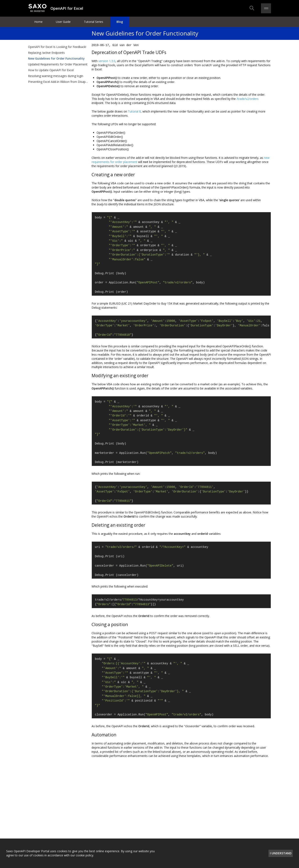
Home (38, 22)
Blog (120, 22)
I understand (281, 853)
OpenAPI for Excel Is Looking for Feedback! (57, 47)
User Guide (63, 22)
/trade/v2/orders (248, 99)
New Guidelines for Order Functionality (56, 58)
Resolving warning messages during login (56, 76)
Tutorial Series (94, 22)
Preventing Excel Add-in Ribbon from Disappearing (58, 82)
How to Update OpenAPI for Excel (51, 70)
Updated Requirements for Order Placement (58, 64)
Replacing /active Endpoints (46, 53)
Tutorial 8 (134, 111)
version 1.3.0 (107, 61)
